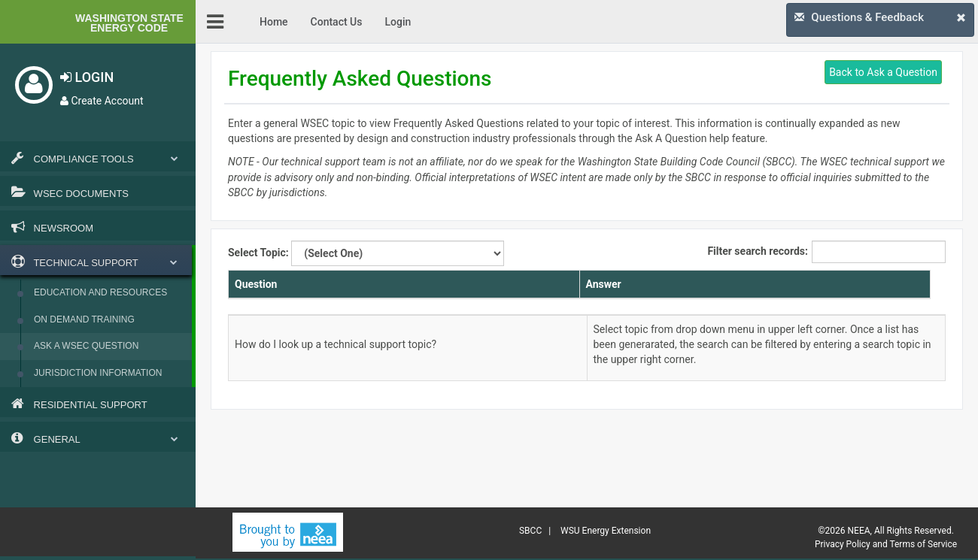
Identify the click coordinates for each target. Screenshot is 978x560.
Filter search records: (826, 252)
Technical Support (94, 262)
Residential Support (79, 404)
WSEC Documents (70, 192)
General (98, 438)
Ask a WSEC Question (86, 346)
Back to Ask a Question (883, 72)
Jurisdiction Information (98, 373)
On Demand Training (84, 319)
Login (398, 22)
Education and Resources (100, 292)
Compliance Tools (98, 158)
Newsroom (52, 227)
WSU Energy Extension (606, 531)
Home (274, 22)
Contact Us (337, 22)
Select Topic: (366, 253)
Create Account (102, 101)
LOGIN (87, 77)
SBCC (530, 531)
